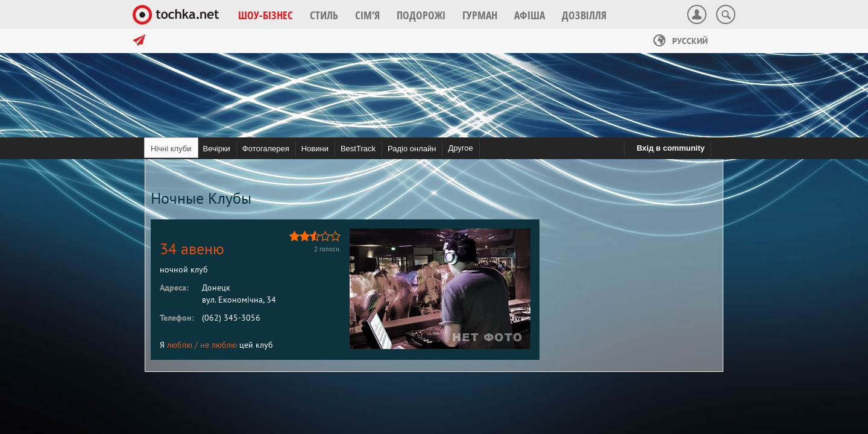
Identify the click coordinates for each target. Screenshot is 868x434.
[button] (266, 15)
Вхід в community (671, 148)
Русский (681, 41)
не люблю (219, 345)
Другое (460, 148)
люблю (180, 345)
